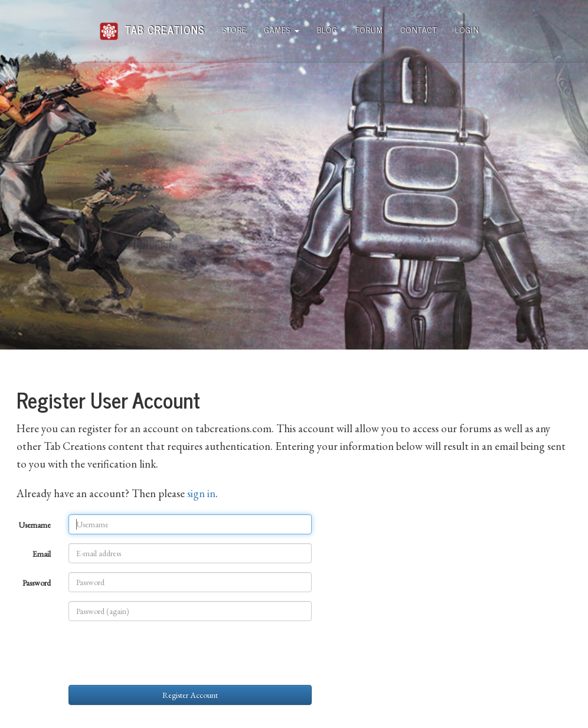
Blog (327, 29)
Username (35, 525)
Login (467, 29)
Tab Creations (152, 25)
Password (37, 583)
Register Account (190, 695)
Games (282, 29)
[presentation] (158, 653)
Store (235, 29)
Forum (369, 29)
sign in (201, 493)
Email (42, 554)
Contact (419, 29)
